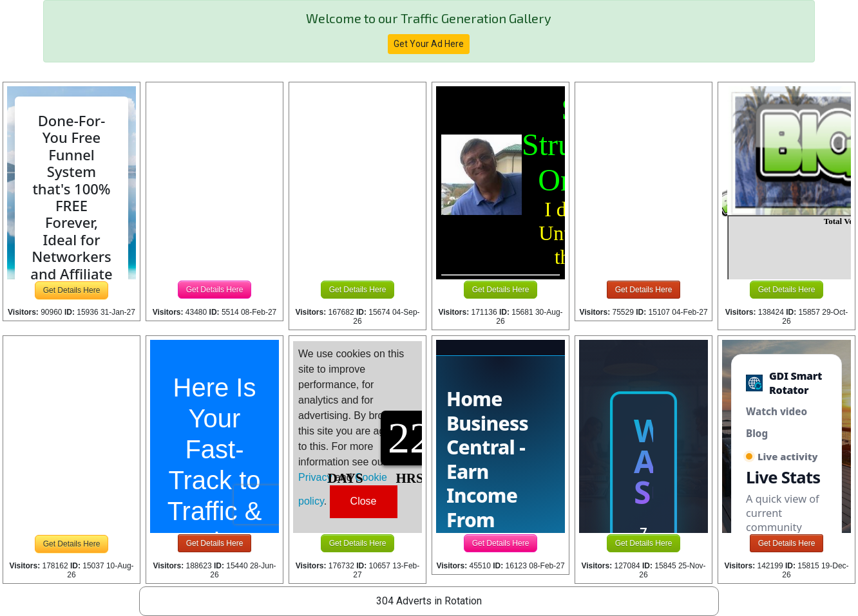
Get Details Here (72, 290)
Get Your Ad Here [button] (429, 44)
